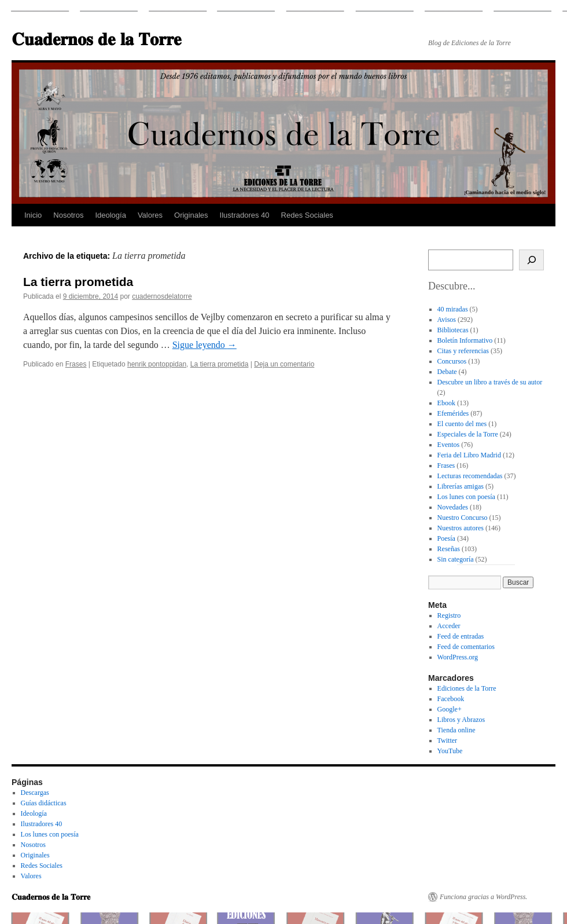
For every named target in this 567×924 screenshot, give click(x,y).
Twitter (447, 740)
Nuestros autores (461, 528)
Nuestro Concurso (463, 518)
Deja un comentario (284, 364)
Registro (449, 615)
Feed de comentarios (466, 647)
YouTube (450, 751)
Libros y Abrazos (461, 720)
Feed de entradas (461, 636)
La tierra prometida (78, 282)
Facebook (451, 699)
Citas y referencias (463, 351)
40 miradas (453, 309)
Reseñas (449, 549)
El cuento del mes (462, 424)
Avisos (447, 320)
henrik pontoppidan (157, 364)
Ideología (111, 215)
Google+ (450, 709)
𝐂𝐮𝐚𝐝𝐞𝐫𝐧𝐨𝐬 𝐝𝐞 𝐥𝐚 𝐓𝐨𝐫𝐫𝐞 (96, 39)
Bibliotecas (453, 330)
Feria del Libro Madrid (469, 455)
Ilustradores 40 (245, 215)
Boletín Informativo (465, 340)
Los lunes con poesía (466, 497)
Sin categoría (456, 559)
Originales (191, 215)
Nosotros (68, 215)
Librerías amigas (461, 486)
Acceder (449, 626)
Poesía (446, 538)
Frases (76, 364)
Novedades (453, 507)
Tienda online (456, 730)
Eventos (449, 445)
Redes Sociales (307, 215)
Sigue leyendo (205, 345)
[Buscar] (531, 260)
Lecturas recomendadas (470, 476)
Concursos (452, 361)
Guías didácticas (44, 803)
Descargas (35, 793)
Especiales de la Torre (468, 434)
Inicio (33, 215)
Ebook (446, 403)
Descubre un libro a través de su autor (490, 382)
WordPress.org (458, 657)
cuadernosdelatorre (162, 296)
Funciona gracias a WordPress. (483, 897)
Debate (447, 372)
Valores (150, 215)
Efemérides (453, 413)
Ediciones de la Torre (467, 688)
